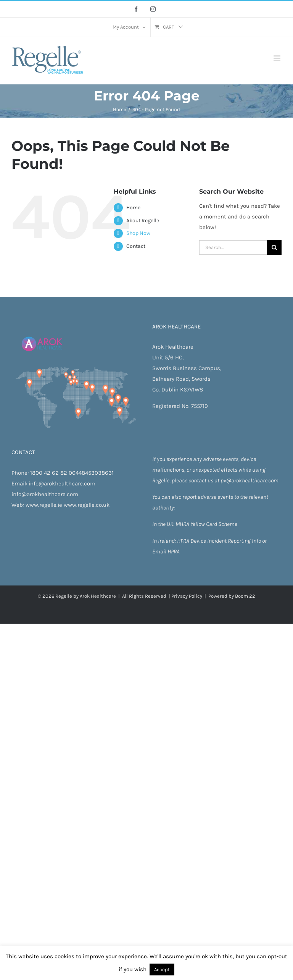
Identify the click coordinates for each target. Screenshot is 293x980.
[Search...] (233, 247)
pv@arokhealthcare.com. (250, 480)
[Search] (274, 247)
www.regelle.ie (44, 505)
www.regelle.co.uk (87, 505)
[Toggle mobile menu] (278, 58)
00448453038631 (91, 473)
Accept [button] (162, 969)
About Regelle (143, 221)
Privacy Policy (187, 596)
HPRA (184, 541)
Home (133, 208)
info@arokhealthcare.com (62, 484)
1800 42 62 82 (49, 473)
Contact (136, 246)
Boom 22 (245, 596)
